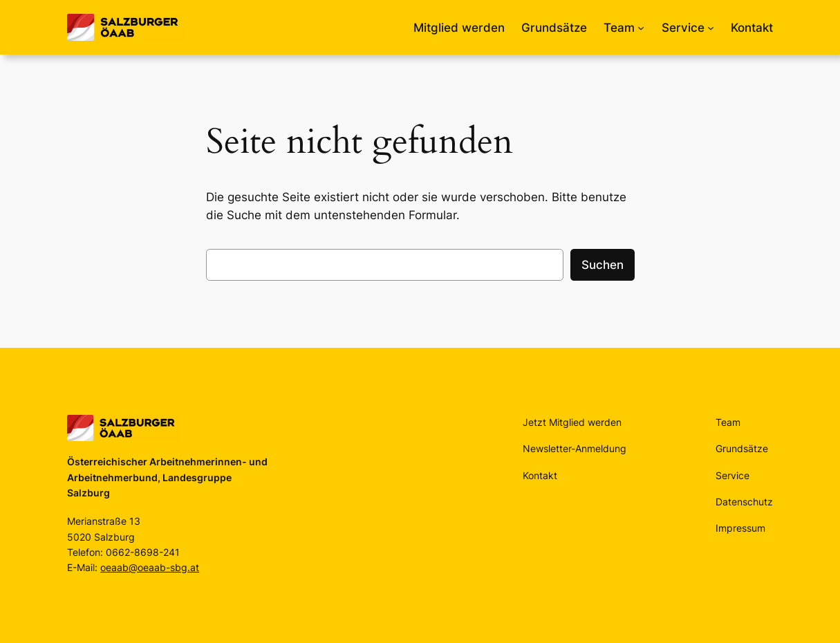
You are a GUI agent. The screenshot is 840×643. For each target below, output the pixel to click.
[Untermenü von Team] (641, 28)
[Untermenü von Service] (711, 28)
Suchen (603, 265)
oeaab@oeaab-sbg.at (150, 567)
